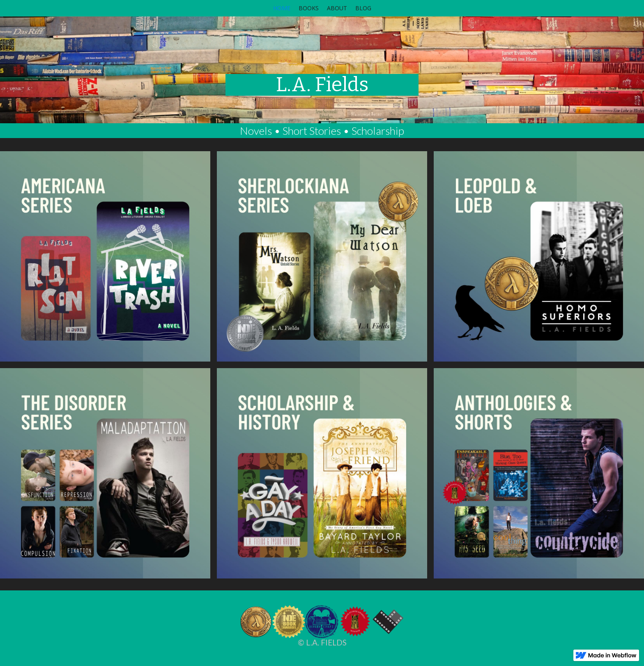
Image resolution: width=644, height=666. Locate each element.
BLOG (363, 8)
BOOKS (309, 8)
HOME (282, 8)
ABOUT (337, 8)
